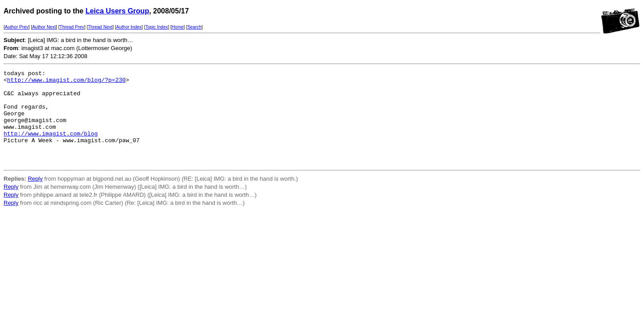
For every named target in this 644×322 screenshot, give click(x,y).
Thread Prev (72, 27)
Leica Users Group (117, 11)
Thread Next (100, 27)
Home (178, 27)
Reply (35, 197)
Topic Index (157, 27)
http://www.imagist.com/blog (51, 147)
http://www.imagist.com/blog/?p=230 (66, 82)
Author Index (129, 27)
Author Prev (17, 27)
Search (195, 27)
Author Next (44, 27)
